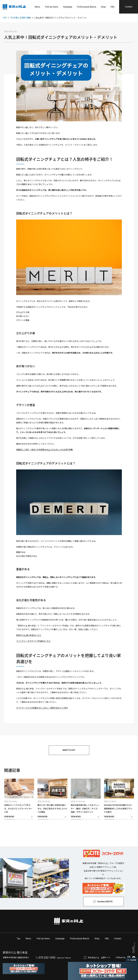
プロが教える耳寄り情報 (20, 18)
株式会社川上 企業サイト (99, 957)
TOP (5, 18)
